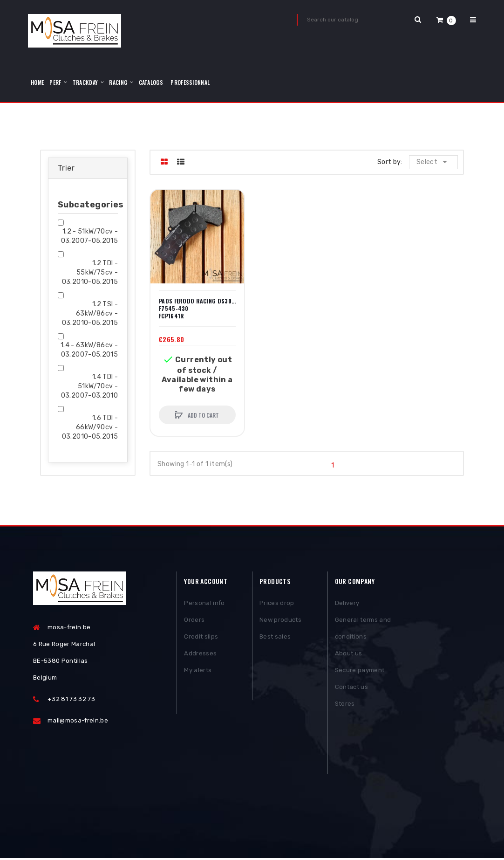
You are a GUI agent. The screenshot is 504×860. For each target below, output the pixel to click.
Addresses (200, 654)
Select (434, 162)
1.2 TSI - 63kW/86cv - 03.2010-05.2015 (90, 313)
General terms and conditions (363, 629)
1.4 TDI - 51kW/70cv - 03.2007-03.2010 (89, 386)
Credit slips (201, 637)
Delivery (347, 604)
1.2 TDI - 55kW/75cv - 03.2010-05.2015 (90, 272)
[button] (446, 20)
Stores (345, 705)
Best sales (275, 637)
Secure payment (360, 671)
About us (349, 654)
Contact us (351, 688)
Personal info (204, 604)
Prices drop (277, 604)
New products (280, 621)
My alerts (198, 671)
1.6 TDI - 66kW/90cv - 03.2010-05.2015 (90, 427)
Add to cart (203, 415)
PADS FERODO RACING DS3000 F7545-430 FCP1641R (197, 309)
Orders (194, 621)
